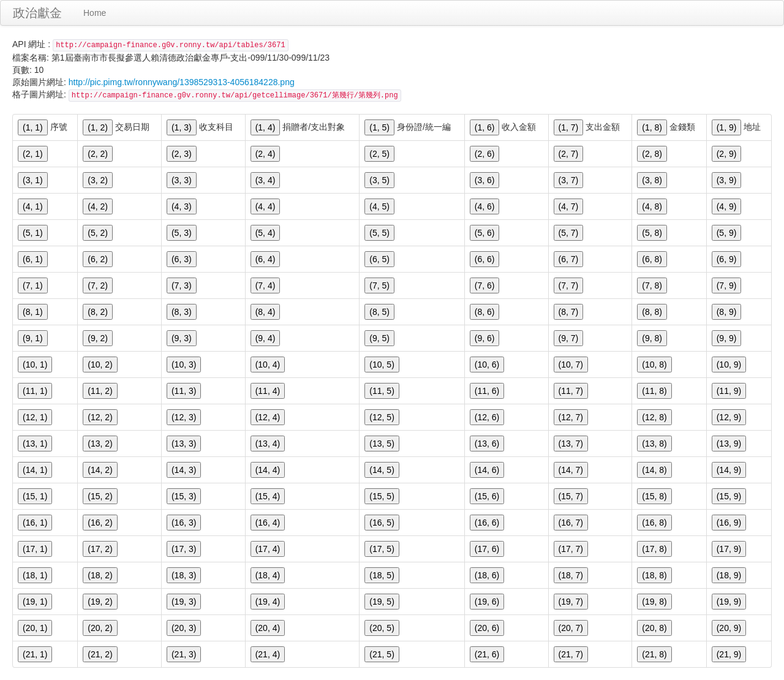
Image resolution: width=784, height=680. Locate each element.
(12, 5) (382, 417)
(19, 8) (654, 602)
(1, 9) (727, 127)
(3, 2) (98, 180)
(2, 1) (33, 154)
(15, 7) (571, 496)
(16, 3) (184, 523)
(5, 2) (98, 233)
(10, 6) (487, 365)
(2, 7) (569, 154)
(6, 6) (485, 259)
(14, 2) (100, 470)
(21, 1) (35, 654)
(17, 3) (184, 549)
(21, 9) (729, 654)
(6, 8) (652, 259)
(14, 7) (571, 470)
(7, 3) (182, 285)
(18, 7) (571, 575)
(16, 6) (487, 523)
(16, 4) (268, 523)
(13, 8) (654, 444)
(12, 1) (35, 417)
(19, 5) (382, 602)
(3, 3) (182, 180)
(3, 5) (379, 180)
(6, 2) (98, 259)
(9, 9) (727, 338)
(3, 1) (33, 180)
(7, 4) (266, 285)
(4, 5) (379, 206)
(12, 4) (268, 417)
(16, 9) (729, 523)
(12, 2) (100, 417)
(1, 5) (379, 127)
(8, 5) (379, 312)
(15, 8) (654, 496)
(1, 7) (569, 127)
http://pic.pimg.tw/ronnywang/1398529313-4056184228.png (182, 82)
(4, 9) (727, 206)
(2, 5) (379, 154)
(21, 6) (487, 654)
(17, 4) (268, 549)
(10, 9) (729, 365)
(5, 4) (266, 233)
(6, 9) (727, 259)
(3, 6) (485, 180)
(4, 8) (652, 206)
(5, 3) (182, 233)
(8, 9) (727, 312)
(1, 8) (652, 127)
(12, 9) (729, 417)
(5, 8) (652, 233)
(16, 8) (654, 523)
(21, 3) (184, 654)
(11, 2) (100, 391)
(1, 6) (485, 127)
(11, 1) (35, 391)
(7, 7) (569, 285)
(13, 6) (487, 444)
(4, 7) (569, 206)
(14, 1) (35, 470)
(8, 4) (266, 312)
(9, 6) (485, 338)
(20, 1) (35, 628)
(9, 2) (98, 338)
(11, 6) (487, 391)
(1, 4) (266, 127)
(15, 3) (184, 496)
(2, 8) (652, 154)
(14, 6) (487, 470)
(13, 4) (268, 444)
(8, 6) (485, 312)
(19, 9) (729, 602)
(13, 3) (184, 444)
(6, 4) (266, 259)
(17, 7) (571, 549)
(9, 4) (266, 338)
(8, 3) (182, 312)
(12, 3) (184, 417)
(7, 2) (98, 285)
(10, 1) (35, 365)
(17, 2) (100, 549)
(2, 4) (266, 154)
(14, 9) (729, 470)
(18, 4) (268, 575)
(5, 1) (33, 233)
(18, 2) (100, 575)
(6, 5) (379, 259)
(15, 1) (35, 496)
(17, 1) (35, 549)
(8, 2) (98, 312)
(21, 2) (100, 654)
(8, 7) (569, 312)
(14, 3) (184, 470)
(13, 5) (382, 444)
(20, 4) (268, 628)
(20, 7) (571, 628)
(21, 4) (268, 654)
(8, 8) (652, 312)
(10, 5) (382, 365)
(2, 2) (98, 154)
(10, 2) (100, 365)
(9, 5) (379, 338)
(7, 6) (485, 285)
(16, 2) (100, 523)
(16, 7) (571, 523)
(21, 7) (571, 654)
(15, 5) (382, 496)
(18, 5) (382, 575)
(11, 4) (268, 391)
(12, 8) (654, 417)
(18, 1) (35, 575)
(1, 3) (182, 127)
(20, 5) (382, 628)
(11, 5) (382, 391)
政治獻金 (37, 13)
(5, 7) (569, 233)
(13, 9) (729, 444)
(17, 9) (729, 549)
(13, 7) (571, 444)
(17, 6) (487, 549)
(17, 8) (654, 549)
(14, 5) (382, 470)
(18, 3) (184, 575)
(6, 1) (33, 259)
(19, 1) (35, 602)
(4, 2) (98, 206)
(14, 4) (268, 470)
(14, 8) (654, 470)
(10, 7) (571, 365)
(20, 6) (487, 628)
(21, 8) (654, 654)
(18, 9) (729, 575)
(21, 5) (382, 654)
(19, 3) (184, 602)
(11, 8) (654, 391)
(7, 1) (33, 285)
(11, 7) (571, 391)
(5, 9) (727, 233)
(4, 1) (33, 206)
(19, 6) (487, 602)
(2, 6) (485, 154)
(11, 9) (729, 391)
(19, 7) (571, 602)
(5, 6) (485, 233)
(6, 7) (569, 259)
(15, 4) (268, 496)
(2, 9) (727, 154)
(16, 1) (35, 523)
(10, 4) (268, 365)
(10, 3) (184, 365)
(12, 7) (571, 417)
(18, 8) (654, 575)
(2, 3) (182, 154)
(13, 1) (35, 444)
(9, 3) (182, 338)
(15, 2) (100, 496)
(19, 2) (100, 602)
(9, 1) (33, 338)
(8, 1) (33, 312)
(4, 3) (182, 206)
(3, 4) (266, 180)
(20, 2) (100, 628)
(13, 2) (100, 444)
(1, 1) (33, 127)
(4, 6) (485, 206)
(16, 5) (382, 523)
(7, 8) (652, 285)
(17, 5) (382, 549)
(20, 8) (654, 628)
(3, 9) (727, 180)
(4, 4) (266, 206)
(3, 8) (652, 180)
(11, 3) (184, 391)
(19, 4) (268, 602)
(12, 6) (487, 417)
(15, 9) (729, 496)
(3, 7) (569, 180)
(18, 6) (487, 575)
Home (95, 13)
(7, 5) (379, 285)
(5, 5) (379, 233)
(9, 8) (652, 338)
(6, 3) (182, 259)
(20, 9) (729, 628)
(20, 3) (184, 628)
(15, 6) (487, 496)
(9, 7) (569, 338)
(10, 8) (654, 365)
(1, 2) (98, 127)
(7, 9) (727, 285)
